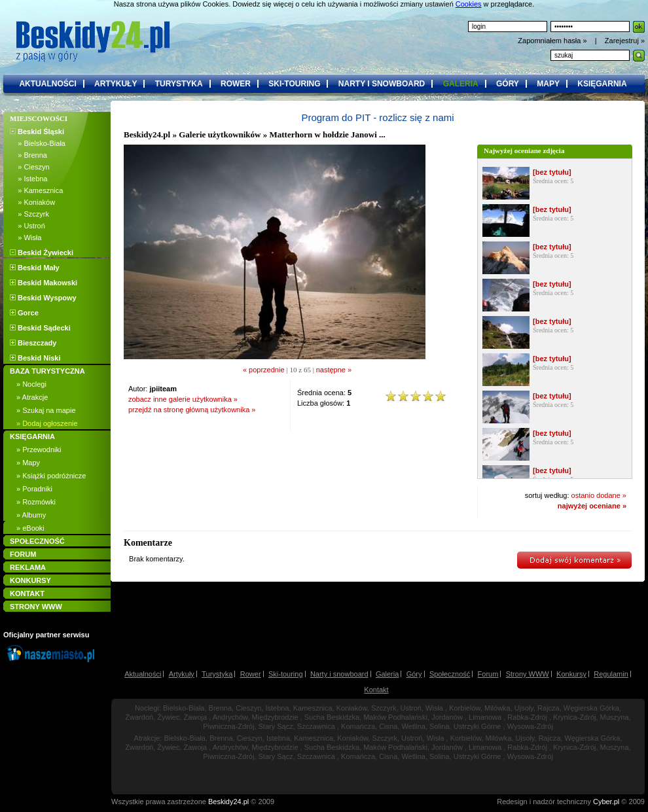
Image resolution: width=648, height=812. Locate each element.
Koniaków (352, 708)
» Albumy (31, 515)
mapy (548, 84)
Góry (414, 674)
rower (236, 84)
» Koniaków (32, 202)
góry (508, 84)
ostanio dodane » (599, 495)
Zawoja (195, 717)
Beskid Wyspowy (43, 298)
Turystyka (217, 674)
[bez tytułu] (552, 172)
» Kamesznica (36, 190)
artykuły (116, 84)
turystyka (179, 84)
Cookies (469, 4)
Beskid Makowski (44, 283)
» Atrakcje (32, 397)
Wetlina (413, 726)
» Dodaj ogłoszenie (47, 423)
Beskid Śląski (37, 132)
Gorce (24, 313)
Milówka (497, 708)
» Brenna (28, 155)
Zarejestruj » (625, 41)
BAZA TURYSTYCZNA (47, 371)
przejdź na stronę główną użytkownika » (192, 410)
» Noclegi (31, 384)
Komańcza (358, 726)
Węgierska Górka (591, 708)
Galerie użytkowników (220, 134)
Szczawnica (316, 726)
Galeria (387, 674)
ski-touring (294, 84)
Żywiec (168, 717)
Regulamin (611, 674)
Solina (440, 726)
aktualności (47, 84)
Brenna (220, 708)
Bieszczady (33, 343)
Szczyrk (384, 708)
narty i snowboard (382, 84)
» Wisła (26, 238)
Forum (488, 674)
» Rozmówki (36, 502)
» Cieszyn (30, 167)
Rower (251, 674)
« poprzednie (264, 370)
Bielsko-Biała (184, 708)
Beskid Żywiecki (42, 253)
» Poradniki (34, 489)
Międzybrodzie (275, 717)
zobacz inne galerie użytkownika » (183, 399)
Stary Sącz (276, 726)
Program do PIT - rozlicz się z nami (377, 117)
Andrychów (230, 717)
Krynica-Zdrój (574, 717)
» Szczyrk (29, 214)
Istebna (277, 708)
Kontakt (376, 690)
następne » (334, 370)
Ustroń (411, 708)
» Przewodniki (39, 450)
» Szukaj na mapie (46, 410)
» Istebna (28, 179)
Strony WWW (528, 674)
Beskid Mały (35, 268)
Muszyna (615, 717)
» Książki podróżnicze (51, 476)
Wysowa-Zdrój (530, 726)
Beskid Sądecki (40, 328)
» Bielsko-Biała (38, 143)
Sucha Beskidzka (332, 717)
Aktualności (143, 674)
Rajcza (549, 708)
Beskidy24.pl (147, 134)
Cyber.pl (606, 802)
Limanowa (485, 717)
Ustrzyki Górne (477, 726)
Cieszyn (248, 708)
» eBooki (30, 528)
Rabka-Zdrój (527, 717)
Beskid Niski (35, 358)
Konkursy (571, 674)
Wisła (434, 708)
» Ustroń (27, 226)
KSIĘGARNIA (32, 436)
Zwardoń (139, 717)
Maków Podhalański (395, 717)
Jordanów (447, 717)
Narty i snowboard (339, 674)
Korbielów (465, 708)
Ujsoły (524, 708)
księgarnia (602, 84)
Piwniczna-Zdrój (228, 726)
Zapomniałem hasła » (553, 41)
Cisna (388, 726)
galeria (461, 84)
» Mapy (28, 463)
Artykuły (182, 674)
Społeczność (450, 674)
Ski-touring (286, 674)
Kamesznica (313, 708)
